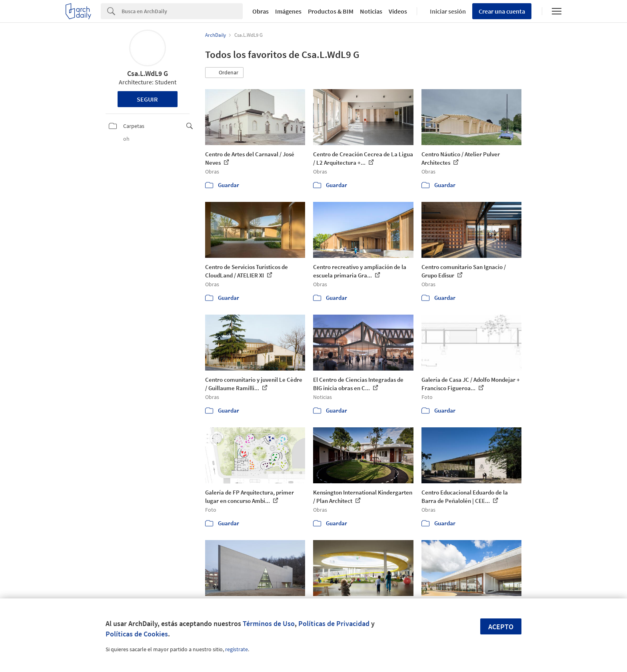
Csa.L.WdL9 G (148, 73)
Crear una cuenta (502, 11)
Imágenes (288, 11)
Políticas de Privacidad (334, 623)
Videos (398, 11)
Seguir (147, 99)
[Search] (182, 11)
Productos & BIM (331, 11)
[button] (224, 73)
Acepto (501, 627)
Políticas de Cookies (137, 634)
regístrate (237, 649)
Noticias (371, 11)
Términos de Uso (269, 623)
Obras (261, 11)
